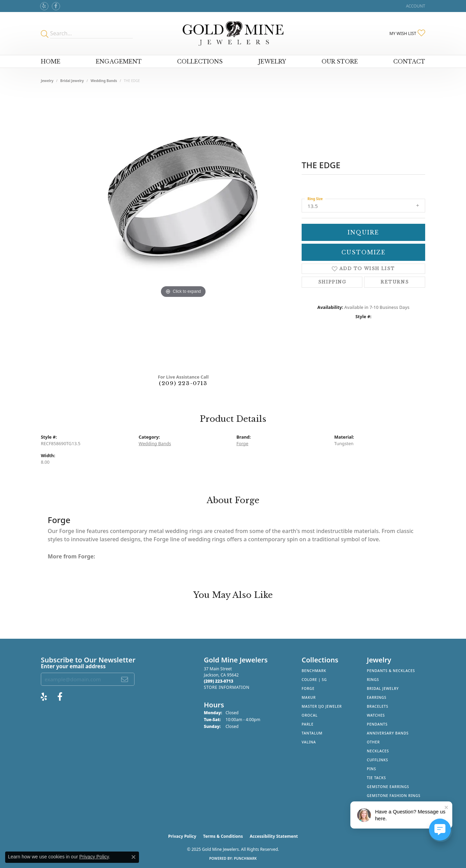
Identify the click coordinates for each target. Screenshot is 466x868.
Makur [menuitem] (309, 697)
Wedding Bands (104, 81)
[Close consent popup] (133, 857)
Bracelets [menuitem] (377, 706)
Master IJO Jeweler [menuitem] (322, 706)
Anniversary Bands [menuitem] (388, 733)
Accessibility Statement (274, 836)
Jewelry (272, 61)
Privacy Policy (182, 836)
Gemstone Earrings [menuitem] (388, 787)
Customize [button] (364, 252)
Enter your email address (73, 666)
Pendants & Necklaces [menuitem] (391, 671)
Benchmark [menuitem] (314, 671)
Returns (395, 282)
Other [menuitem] (373, 742)
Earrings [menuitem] (377, 697)
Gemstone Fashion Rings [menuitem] (394, 796)
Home (51, 61)
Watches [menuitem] (376, 715)
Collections (200, 61)
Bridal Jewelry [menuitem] (383, 688)
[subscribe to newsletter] (125, 679)
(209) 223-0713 (183, 383)
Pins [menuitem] (371, 769)
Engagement (119, 61)
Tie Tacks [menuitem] (376, 778)
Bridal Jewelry (72, 81)
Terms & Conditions (223, 836)
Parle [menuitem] (308, 724)
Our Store (340, 61)
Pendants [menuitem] (377, 724)
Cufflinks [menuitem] (377, 760)
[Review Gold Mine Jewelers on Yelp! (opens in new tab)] (44, 6)
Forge (242, 443)
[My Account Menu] (416, 6)
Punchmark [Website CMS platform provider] (246, 858)
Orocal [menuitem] (310, 715)
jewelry (47, 81)
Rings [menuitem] (373, 680)
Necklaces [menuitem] (378, 751)
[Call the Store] (219, 681)
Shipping (332, 282)
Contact (409, 61)
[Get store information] (227, 687)
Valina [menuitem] (309, 742)
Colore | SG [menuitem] (314, 680)
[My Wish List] (407, 33)
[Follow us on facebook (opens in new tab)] (56, 6)
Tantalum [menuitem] (312, 733)
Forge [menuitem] (308, 688)
